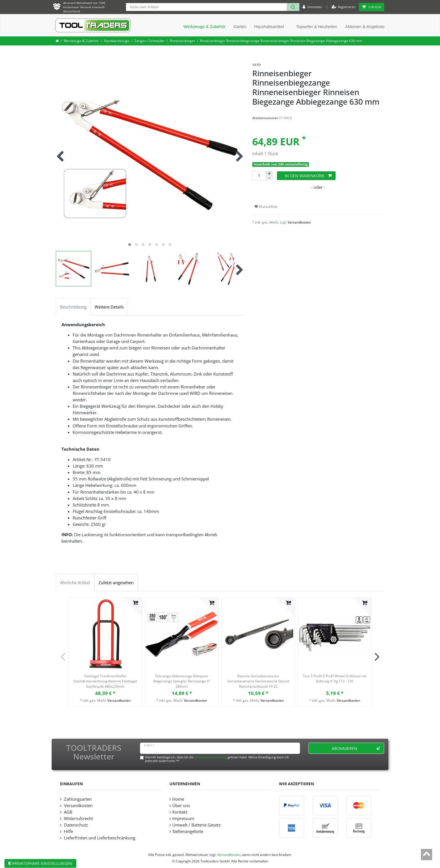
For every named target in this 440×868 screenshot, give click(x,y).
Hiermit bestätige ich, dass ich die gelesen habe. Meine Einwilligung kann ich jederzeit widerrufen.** (217, 759)
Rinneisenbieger (182, 41)
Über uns (181, 806)
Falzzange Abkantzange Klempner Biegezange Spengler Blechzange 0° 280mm (182, 681)
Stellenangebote (188, 831)
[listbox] (105, 634)
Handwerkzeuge (117, 41)
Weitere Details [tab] (109, 307)
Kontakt (180, 812)
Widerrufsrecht (78, 819)
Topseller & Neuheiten (317, 27)
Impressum (183, 819)
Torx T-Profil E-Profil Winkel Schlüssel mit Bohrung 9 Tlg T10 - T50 (335, 679)
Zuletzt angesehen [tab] (116, 583)
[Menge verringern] (269, 178)
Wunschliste (266, 207)
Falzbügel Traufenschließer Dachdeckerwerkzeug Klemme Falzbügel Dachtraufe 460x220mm (105, 681)
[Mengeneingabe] (259, 176)
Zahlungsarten (77, 799)
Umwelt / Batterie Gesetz (196, 825)
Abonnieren (356, 748)
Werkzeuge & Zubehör (205, 27)
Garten (240, 27)
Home (178, 799)
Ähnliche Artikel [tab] (75, 583)
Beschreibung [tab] (73, 307)
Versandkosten (299, 222)
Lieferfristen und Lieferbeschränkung (99, 838)
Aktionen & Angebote (365, 27)
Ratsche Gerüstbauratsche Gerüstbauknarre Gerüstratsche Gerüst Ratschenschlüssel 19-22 (258, 681)
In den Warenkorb (308, 176)
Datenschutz (75, 825)
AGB (68, 812)
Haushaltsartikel (269, 27)
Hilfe (68, 831)
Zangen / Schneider (150, 41)
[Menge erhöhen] (269, 173)
